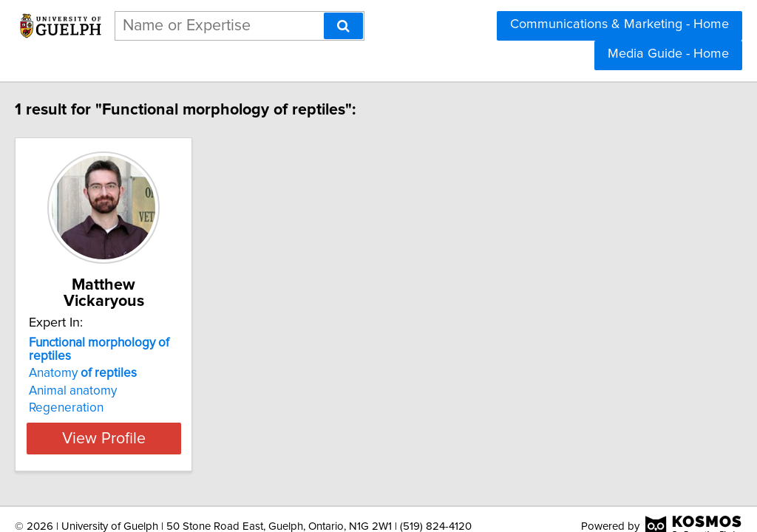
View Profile (153, 409)
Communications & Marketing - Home (619, 24)
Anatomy (114, 344)
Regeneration (97, 378)
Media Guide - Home (668, 54)
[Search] (343, 26)
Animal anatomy (104, 361)
